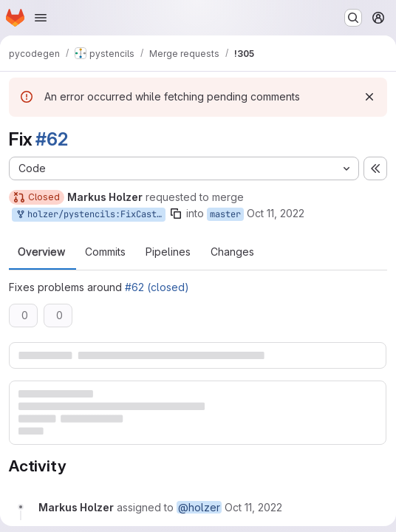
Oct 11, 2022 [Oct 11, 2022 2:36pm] (276, 213)
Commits (105, 252)
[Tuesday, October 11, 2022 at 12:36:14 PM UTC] (253, 507)
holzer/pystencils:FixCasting (90, 215)
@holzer (199, 507)
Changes (232, 252)
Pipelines (168, 252)
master (225, 214)
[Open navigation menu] (41, 18)
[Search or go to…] (353, 18)
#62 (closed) (157, 287)
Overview (41, 252)
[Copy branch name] (176, 214)
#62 (51, 139)
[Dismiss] (369, 97)
